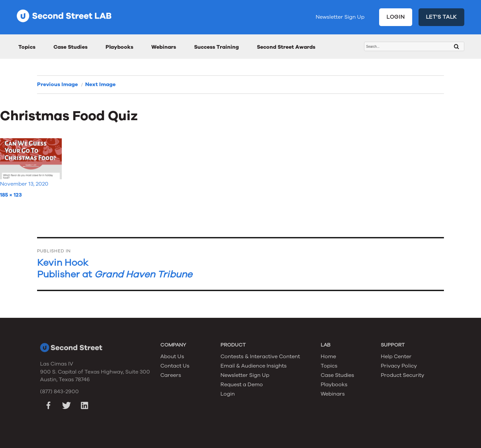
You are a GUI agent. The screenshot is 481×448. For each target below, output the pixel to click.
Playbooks (119, 47)
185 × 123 (11, 195)
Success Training (216, 47)
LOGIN (396, 17)
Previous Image (57, 84)
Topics (27, 47)
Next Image (100, 84)
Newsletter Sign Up (340, 17)
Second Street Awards (286, 47)
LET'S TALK (442, 17)
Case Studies (70, 47)
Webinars (164, 47)
